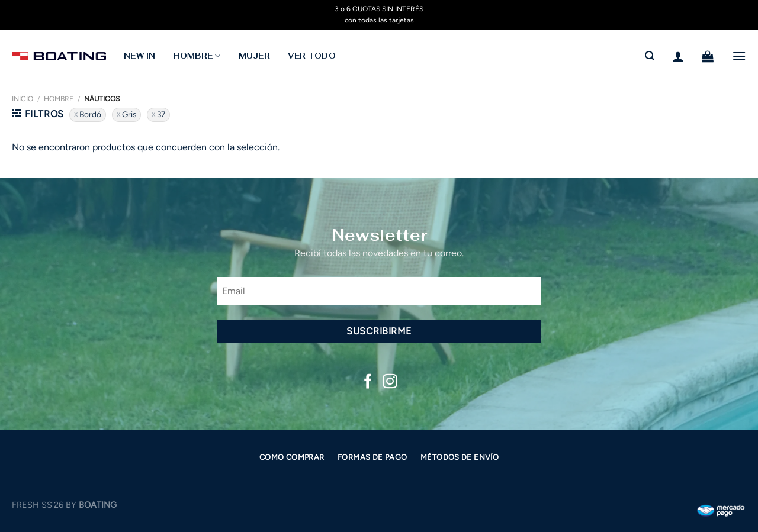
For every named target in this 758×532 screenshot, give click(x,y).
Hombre (59, 99)
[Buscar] (650, 56)
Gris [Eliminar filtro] (129, 114)
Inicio (23, 99)
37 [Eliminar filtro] (161, 114)
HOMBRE (197, 56)
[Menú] (739, 56)
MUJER (254, 56)
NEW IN (140, 56)
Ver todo (312, 56)
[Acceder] (678, 56)
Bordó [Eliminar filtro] (90, 114)
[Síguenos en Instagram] (390, 382)
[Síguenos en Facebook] (368, 382)
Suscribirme (379, 331)
